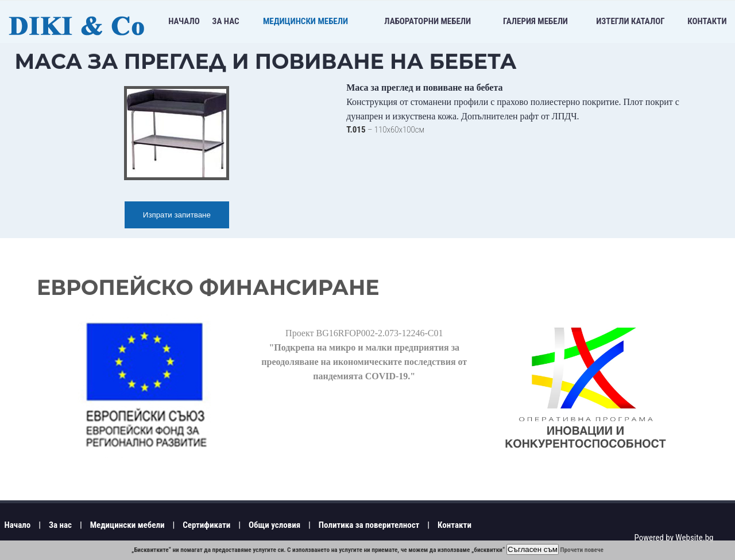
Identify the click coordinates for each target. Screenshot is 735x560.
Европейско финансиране (208, 287)
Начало (184, 21)
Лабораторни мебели (428, 21)
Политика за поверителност (369, 525)
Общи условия (274, 525)
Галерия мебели (535, 21)
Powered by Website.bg (674, 538)
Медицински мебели (305, 21)
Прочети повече (582, 550)
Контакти (707, 21)
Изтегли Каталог (630, 21)
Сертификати (206, 525)
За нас (225, 21)
